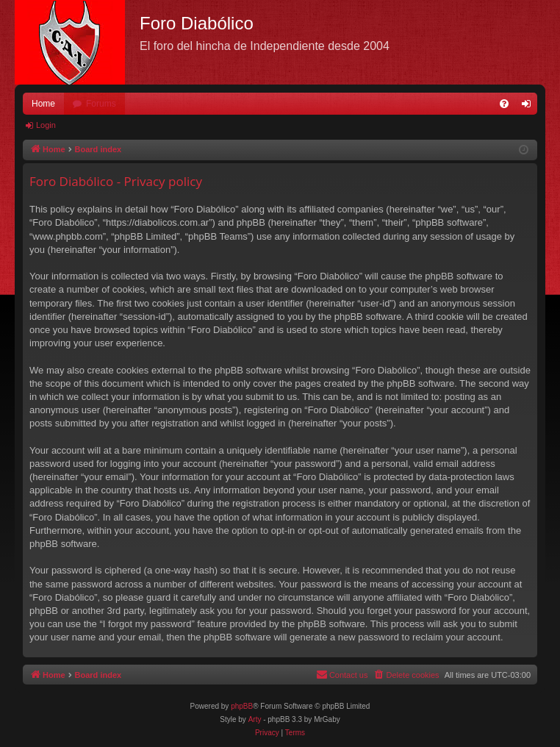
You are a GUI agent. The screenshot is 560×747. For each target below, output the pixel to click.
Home (43, 104)
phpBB (242, 706)
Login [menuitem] (530, 107)
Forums (101, 104)
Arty (255, 719)
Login (46, 125)
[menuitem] (504, 104)
